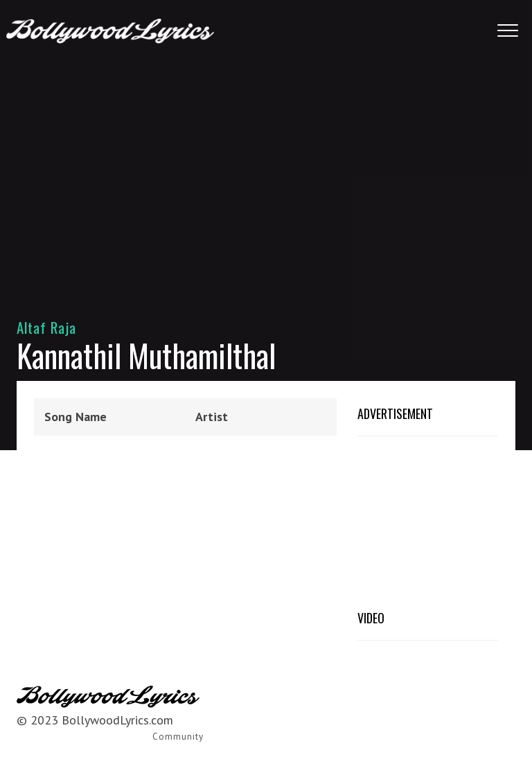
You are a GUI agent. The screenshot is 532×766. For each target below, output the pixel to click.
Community (178, 737)
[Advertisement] (266, 173)
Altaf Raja (47, 327)
